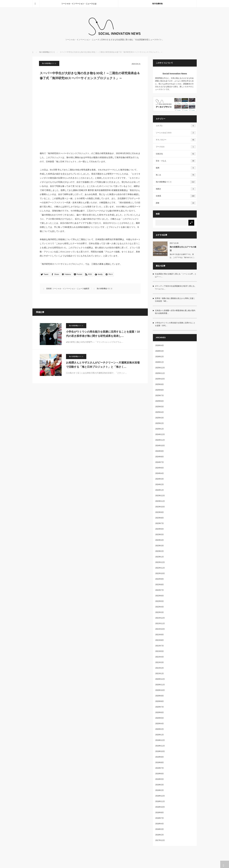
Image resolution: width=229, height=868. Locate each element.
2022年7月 (160, 590)
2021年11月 (160, 623)
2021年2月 (160, 668)
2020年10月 (160, 690)
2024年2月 (160, 484)
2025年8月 (160, 390)
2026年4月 (160, 345)
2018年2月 (160, 835)
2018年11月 (160, 801)
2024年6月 (160, 468)
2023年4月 (160, 540)
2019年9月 (160, 757)
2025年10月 (160, 379)
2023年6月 (160, 529)
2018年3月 (160, 829)
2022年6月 (160, 596)
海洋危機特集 (157, 4)
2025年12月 (160, 368)
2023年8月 (160, 518)
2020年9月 (160, 696)
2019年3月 (160, 785)
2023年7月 (160, 523)
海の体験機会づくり (47, 52)
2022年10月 (160, 573)
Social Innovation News (175, 74)
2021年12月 (160, 618)
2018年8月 (160, 813)
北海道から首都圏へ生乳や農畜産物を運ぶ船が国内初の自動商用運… (175, 312)
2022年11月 (160, 568)
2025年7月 (160, 396)
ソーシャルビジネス (176, 133)
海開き (176, 189)
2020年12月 (160, 679)
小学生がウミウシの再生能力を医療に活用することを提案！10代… (175, 324)
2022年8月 (160, 585)
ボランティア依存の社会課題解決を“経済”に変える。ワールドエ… (176, 287)
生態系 (176, 196)
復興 (176, 168)
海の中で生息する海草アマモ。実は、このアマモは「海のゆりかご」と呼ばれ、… (183, 257)
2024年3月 (160, 479)
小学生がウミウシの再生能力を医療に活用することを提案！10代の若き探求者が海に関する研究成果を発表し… (103, 334)
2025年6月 (160, 401)
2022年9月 (160, 579)
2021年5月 (160, 651)
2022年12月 (160, 562)
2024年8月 (160, 457)
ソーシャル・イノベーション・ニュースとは (79, 4)
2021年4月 (160, 657)
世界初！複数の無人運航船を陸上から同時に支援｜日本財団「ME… (175, 300)
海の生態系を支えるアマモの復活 (183, 249)
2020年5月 (160, 718)
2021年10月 (160, 629)
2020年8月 (160, 701)
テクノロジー (176, 140)
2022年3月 (160, 612)
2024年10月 (160, 446)
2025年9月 (160, 384)
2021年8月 (160, 640)
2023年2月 (160, 551)
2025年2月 (160, 423)
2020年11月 (160, 685)
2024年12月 (160, 434)
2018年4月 (160, 824)
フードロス (176, 147)
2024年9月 (160, 451)
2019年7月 (160, 768)
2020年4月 (160, 724)
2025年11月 (160, 373)
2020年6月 (160, 712)
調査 (176, 203)
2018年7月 (160, 818)
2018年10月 (160, 807)
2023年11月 (160, 501)
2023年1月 (160, 557)
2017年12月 (160, 840)
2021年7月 (160, 646)
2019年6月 (160, 774)
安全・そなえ (176, 161)
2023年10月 (160, 507)
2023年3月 (160, 546)
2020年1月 (160, 735)
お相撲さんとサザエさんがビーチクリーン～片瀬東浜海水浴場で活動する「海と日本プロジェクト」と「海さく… (103, 365)
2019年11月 (160, 746)
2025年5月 (160, 407)
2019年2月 (160, 790)
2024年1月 (160, 490)
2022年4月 (160, 607)
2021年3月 (160, 662)
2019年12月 (160, 740)
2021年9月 (160, 635)
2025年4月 (160, 412)
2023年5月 (160, 535)
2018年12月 (160, 796)
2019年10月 (160, 751)
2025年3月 (160, 418)
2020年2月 (160, 729)
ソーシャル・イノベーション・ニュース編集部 (71, 289)
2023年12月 (160, 496)
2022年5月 (160, 601)
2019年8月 (160, 762)
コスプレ (176, 126)
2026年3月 (160, 351)
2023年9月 (160, 512)
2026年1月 (160, 362)
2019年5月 (160, 779)
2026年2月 (160, 357)
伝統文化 (176, 154)
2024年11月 (160, 440)
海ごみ (176, 175)
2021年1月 (160, 674)
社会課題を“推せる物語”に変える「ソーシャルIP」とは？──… (176, 275)
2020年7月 (160, 707)
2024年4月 (160, 473)
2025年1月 (160, 429)
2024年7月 (160, 462)
